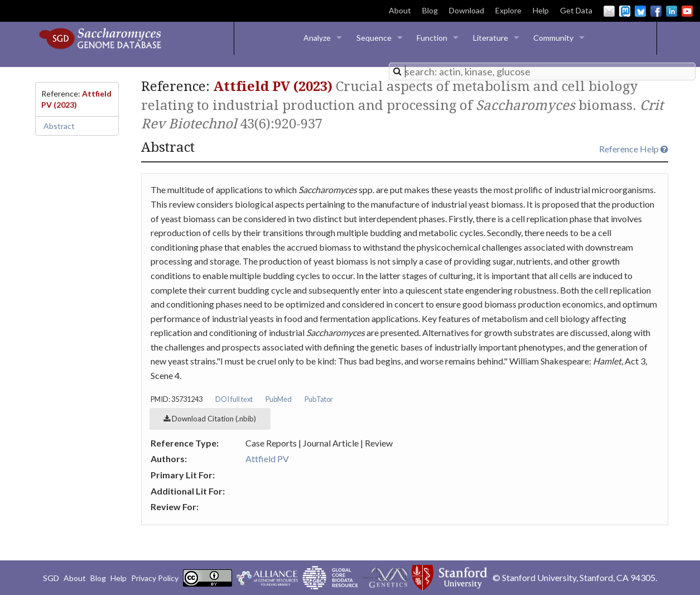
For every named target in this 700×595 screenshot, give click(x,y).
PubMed (279, 399)
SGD (51, 578)
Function (432, 38)
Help (541, 10)
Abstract (59, 126)
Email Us (609, 11)
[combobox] (542, 71)
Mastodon (625, 11)
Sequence (374, 38)
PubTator (319, 399)
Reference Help (634, 149)
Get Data (576, 10)
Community (553, 38)
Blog (430, 10)
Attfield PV (267, 459)
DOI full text (234, 399)
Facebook (656, 11)
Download (467, 10)
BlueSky (640, 11)
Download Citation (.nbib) (210, 419)
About (400, 10)
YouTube (687, 11)
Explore (508, 10)
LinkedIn (672, 11)
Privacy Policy (155, 578)
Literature (491, 38)
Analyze (317, 38)
